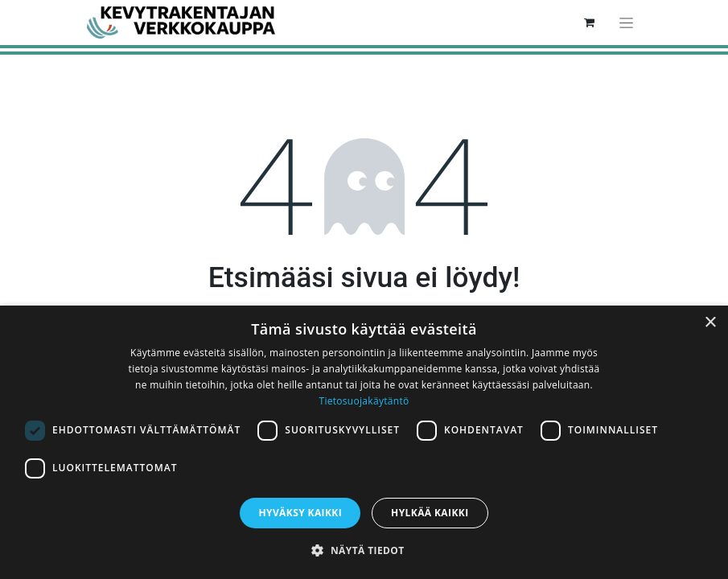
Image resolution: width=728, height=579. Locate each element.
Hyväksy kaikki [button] (300, 513)
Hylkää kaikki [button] (430, 513)
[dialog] (364, 442)
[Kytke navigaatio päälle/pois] (626, 23)
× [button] (710, 323)
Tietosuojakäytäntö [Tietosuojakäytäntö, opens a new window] (364, 401)
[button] (364, 550)
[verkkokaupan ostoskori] (590, 23)
